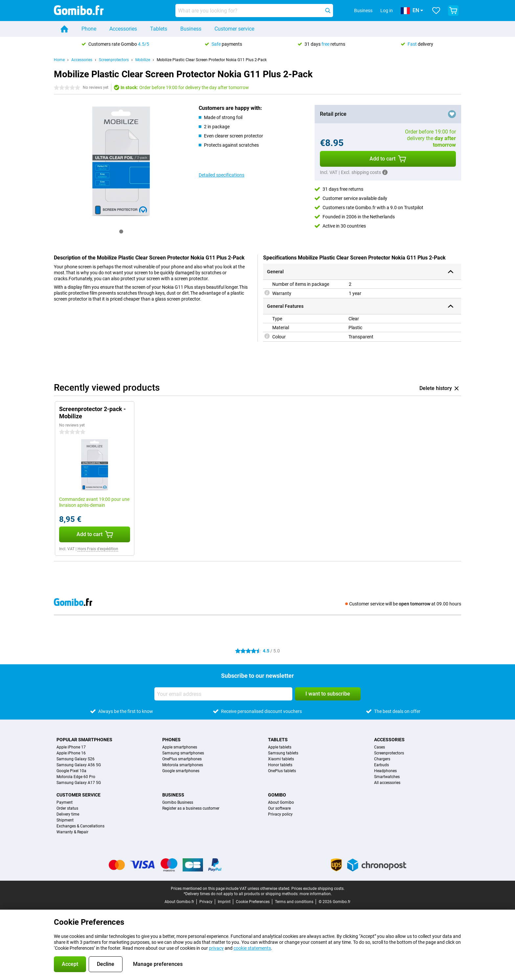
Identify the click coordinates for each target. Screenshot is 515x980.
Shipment (65, 820)
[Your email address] (223, 694)
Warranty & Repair (72, 832)
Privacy (206, 902)
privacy (216, 948)
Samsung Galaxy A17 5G (79, 783)
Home (59, 60)
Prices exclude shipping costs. (318, 889)
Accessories (123, 29)
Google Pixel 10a (71, 771)
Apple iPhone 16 (71, 753)
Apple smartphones (180, 747)
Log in (387, 11)
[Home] (64, 29)
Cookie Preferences (253, 902)
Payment (65, 802)
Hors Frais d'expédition (98, 549)
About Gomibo (281, 802)
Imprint (224, 902)
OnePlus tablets (282, 771)
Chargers (382, 759)
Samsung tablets (283, 753)
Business (191, 29)
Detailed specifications (222, 175)
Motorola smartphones (183, 765)
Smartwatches (387, 777)
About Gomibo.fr (179, 902)
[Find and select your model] (254, 11)
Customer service (234, 29)
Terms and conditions (294, 902)
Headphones (385, 771)
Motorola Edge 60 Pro (76, 777)
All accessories (387, 783)
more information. (316, 894)
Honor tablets (280, 765)
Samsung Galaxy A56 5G (79, 765)
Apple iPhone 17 (71, 747)
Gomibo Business (178, 802)
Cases (380, 747)
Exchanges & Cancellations (80, 826)
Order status (67, 808)
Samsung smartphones (183, 753)
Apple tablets (280, 747)
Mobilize (143, 60)
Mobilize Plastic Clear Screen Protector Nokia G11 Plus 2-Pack (212, 60)
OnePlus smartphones (182, 759)
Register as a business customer (191, 808)
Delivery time (68, 814)
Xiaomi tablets (281, 759)
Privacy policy (280, 814)
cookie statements (252, 948)
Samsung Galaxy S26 (76, 759)
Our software (279, 808)
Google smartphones (181, 771)
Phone (89, 29)
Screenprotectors (114, 60)
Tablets (159, 29)
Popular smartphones (84, 740)
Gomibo (277, 795)
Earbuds (381, 765)
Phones (171, 740)
